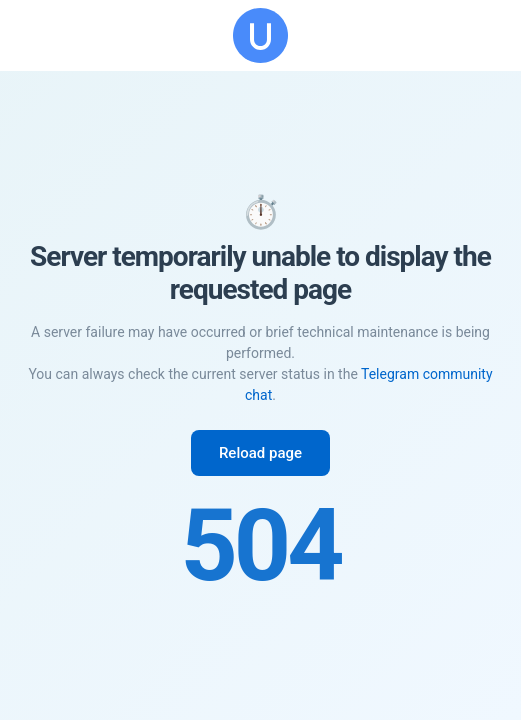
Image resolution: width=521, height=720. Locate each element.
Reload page (260, 453)
